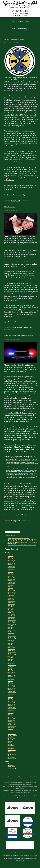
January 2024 (12, 562)
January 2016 (12, 649)
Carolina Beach (12, 786)
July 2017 (11, 634)
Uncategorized (15, 201)
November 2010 (12, 723)
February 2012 (12, 701)
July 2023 (11, 570)
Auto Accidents (12, 734)
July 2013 (11, 681)
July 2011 (11, 711)
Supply (20, 790)
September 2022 (12, 584)
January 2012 (12, 703)
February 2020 (12, 614)
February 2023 (12, 578)
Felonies (10, 741)
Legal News (11, 747)
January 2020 (12, 616)
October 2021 (12, 594)
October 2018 (12, 623)
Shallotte (12, 790)
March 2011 (11, 717)
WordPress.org (12, 768)
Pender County (28, 784)
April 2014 (11, 669)
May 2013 (11, 682)
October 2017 (12, 632)
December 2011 (12, 704)
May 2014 (11, 668)
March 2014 (11, 671)
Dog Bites (11, 737)
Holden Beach (30, 786)
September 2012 (12, 693)
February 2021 (12, 600)
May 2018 (11, 627)
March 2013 (11, 684)
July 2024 (11, 555)
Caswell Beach (19, 786)
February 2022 (12, 591)
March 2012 (11, 700)
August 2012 (11, 694)
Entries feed (11, 765)
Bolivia (4, 786)
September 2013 (12, 678)
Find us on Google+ (14, 858)
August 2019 (11, 618)
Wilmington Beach (19, 792)
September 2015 (12, 655)
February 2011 (12, 719)
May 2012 (11, 697)
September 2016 (12, 639)
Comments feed (12, 767)
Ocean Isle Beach (6, 790)
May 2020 (11, 610)
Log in (10, 764)
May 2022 (11, 586)
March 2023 (11, 576)
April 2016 (11, 645)
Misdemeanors (12, 750)
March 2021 (11, 598)
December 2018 (12, 620)
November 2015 (12, 652)
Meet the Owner (7, 858)
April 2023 (11, 575)
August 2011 (11, 710)
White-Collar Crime (10, 207)
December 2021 (12, 592)
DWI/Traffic (11, 740)
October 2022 (12, 582)
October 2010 (12, 725)
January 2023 (12, 579)
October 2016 (12, 637)
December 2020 (12, 602)
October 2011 (12, 707)
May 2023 (11, 573)
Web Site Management (29, 858)
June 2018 (11, 626)
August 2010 (11, 727)
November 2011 (12, 706)
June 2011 (11, 713)
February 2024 (12, 560)
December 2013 (12, 675)
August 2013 (11, 680)
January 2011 (12, 720)
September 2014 (12, 665)
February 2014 (12, 672)
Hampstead (24, 786)
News (10, 751)
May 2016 (11, 643)
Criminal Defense (16, 327)
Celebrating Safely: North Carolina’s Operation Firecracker (22, 539)
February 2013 (12, 685)
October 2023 (12, 566)
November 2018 (12, 621)
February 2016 (12, 648)
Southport (16, 790)
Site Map (12, 852)
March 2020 (11, 613)
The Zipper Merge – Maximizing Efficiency (18, 538)
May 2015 (11, 659)
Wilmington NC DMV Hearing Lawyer (16, 796)
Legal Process (12, 749)
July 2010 (11, 729)
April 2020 (11, 611)
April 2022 (11, 588)
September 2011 (12, 709)
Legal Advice (11, 746)
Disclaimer (8, 852)
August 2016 (11, 640)
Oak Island (22, 788)
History (10, 743)
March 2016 (11, 646)
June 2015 (11, 658)
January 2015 (12, 662)
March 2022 (11, 589)
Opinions (10, 753)
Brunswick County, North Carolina (14, 39)
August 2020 (11, 605)
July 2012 (11, 696)
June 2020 (11, 608)
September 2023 (12, 568)
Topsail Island (34, 790)
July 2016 (11, 642)
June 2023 (11, 572)
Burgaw (7, 786)
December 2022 (12, 581)
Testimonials (6, 796)
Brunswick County (21, 784)
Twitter (23, 801)
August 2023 (11, 569)
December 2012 (12, 688)
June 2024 (11, 556)
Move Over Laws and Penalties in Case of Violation (19, 336)
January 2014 (12, 674)
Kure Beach (35, 786)
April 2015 (11, 661)
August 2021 (11, 595)
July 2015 (11, 656)
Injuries (10, 744)
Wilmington (12, 792)
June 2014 (11, 666)
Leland (18, 788)
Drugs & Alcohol (12, 738)
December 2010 (12, 722)
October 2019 (12, 617)
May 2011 (11, 714)
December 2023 (12, 563)
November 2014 (12, 664)
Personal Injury (12, 754)
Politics (10, 756)
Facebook (17, 801)
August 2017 (11, 633)
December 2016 (12, 636)
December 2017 (12, 630)
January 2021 (12, 601)
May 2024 (11, 557)
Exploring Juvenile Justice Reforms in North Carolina (21, 541)
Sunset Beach (28, 790)
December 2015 (12, 650)
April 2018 (11, 629)
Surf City (23, 790)
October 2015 (12, 653)
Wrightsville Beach (26, 792)
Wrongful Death (12, 759)
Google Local (21, 858)
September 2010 (12, 726)
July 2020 (11, 607)
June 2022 (11, 585)
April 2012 (11, 698)
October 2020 (12, 604)
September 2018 (12, 624)
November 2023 (12, 565)
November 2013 (12, 677)
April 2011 (11, 716)
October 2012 (12, 691)
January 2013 (12, 687)
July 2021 (11, 597)
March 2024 (11, 559)
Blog (20, 801)
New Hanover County (13, 784)
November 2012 (12, 690)
